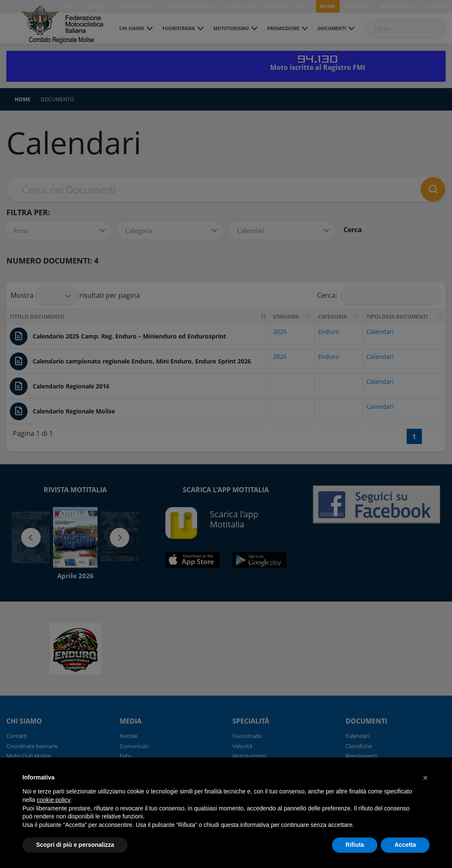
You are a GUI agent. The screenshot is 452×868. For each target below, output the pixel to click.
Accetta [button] (405, 845)
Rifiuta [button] (355, 845)
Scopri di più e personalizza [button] (75, 845)
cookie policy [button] (53, 800)
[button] (425, 778)
